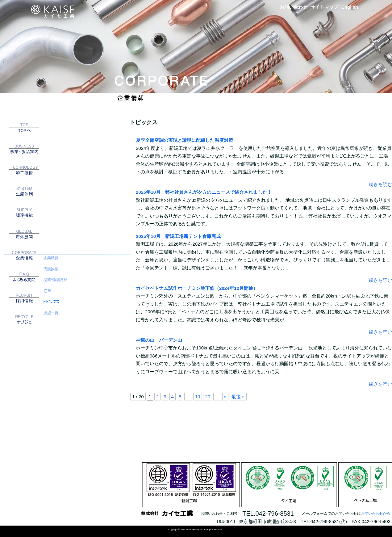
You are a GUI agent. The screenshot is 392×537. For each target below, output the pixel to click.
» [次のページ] (225, 397)
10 (198, 397)
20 (208, 397)
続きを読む (380, 184)
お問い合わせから (376, 514)
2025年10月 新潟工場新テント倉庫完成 (178, 236)
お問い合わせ (294, 7)
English (350, 7)
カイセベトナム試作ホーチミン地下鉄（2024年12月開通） (197, 288)
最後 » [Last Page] (238, 397)
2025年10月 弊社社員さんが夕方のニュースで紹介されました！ (204, 192)
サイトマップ (324, 7)
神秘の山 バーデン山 (159, 340)
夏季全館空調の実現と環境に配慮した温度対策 (184, 140)
